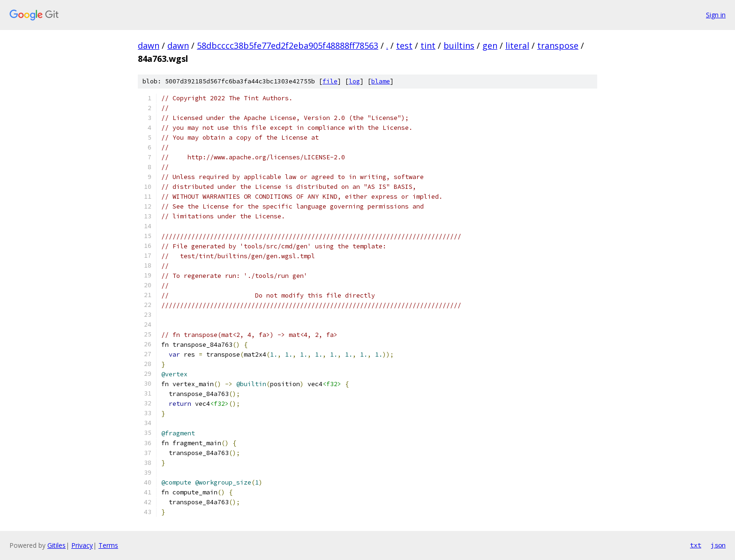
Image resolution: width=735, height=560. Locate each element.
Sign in (716, 15)
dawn (149, 45)
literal (517, 45)
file (330, 81)
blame (381, 81)
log (354, 81)
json (718, 545)
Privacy (82, 545)
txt (696, 545)
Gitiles (56, 545)
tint (428, 45)
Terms (108, 545)
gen (490, 45)
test (404, 45)
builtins (459, 45)
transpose (558, 45)
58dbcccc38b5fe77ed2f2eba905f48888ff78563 (288, 45)
